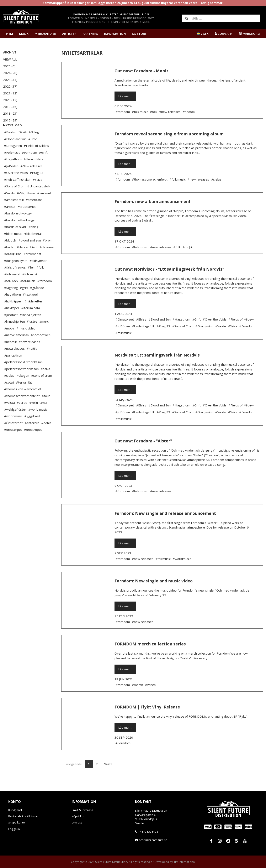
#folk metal (12, 287)
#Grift (43, 165)
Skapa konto (17, 822)
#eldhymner (38, 273)
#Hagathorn (13, 172)
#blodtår (10, 253)
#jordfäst (11, 327)
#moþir (9, 341)
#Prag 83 (37, 185)
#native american (16, 347)
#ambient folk (14, 212)
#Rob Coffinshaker (17, 192)
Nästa (108, 764)
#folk (40, 280)
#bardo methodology (19, 233)
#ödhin (46, 435)
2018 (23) (10, 113)
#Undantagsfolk (39, 199)
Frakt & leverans (82, 810)
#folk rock (11, 293)
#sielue (9, 388)
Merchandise (45, 33)
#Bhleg (34, 145)
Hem (10, 33)
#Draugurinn (13, 158)
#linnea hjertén (30, 327)
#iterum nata (31, 320)
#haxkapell (30, 307)
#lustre (32, 334)
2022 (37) (10, 86)
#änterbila (32, 435)
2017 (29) (10, 120)
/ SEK (203, 33)
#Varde (9, 206)
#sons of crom (42, 388)
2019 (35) (10, 107)
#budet (9, 260)
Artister (69, 33)
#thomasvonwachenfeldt (22, 408)
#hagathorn (12, 307)
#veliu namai (38, 415)
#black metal (13, 246)
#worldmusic (13, 428)
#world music (38, 422)
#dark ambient (27, 260)
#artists (10, 219)
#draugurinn (13, 266)
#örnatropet (33, 442)
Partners (90, 33)
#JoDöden (11, 178)
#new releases (29, 354)
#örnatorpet (13, 442)
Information (115, 33)
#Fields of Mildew (36, 158)
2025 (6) (9, 66)
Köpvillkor (78, 816)
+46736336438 (148, 832)
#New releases (32, 178)
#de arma (47, 260)
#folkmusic (28, 293)
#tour (46, 408)
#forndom (45, 293)
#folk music (30, 287)
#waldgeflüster (15, 422)
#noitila (32, 361)
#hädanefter (33, 314)
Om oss (77, 822)
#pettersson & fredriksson (23, 374)
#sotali (9, 395)
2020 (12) (10, 100)
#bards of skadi (15, 239)
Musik (24, 33)
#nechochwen (41, 347)
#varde (22, 415)
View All (10, 59)
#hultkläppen (13, 314)
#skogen (23, 388)
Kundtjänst (15, 810)
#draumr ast (32, 266)
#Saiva (38, 192)
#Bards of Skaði (15, 145)
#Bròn (33, 151)
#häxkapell (12, 320)
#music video (26, 341)
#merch (45, 334)
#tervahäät (24, 395)
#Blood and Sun (15, 151)
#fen (31, 280)
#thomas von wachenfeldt (23, 401)
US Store (139, 33)
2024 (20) (10, 73)
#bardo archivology (18, 226)
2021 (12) (10, 93)
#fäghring (11, 300)
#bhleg (33, 239)
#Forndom (30, 165)
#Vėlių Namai (26, 206)
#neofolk (10, 354)
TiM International (185, 862)
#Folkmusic (12, 165)
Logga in (14, 829)
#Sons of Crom (15, 199)
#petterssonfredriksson (21, 381)
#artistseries (27, 219)
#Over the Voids (16, 185)
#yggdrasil (32, 428)
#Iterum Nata (33, 172)
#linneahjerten (14, 334)
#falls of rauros (15, 280)
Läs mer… (125, 96)
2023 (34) (10, 80)
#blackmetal (33, 246)
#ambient (44, 206)
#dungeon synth (16, 273)
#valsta (9, 415)
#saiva (45, 381)
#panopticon (13, 368)
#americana (34, 212)
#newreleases (14, 361)
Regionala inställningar (23, 816)
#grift (24, 300)
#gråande (37, 300)
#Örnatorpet (13, 435)
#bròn (47, 253)
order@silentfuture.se (153, 840)
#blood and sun (30, 253)
